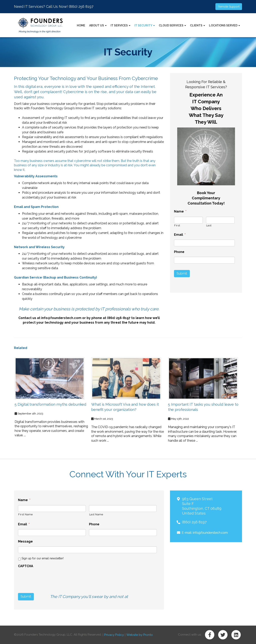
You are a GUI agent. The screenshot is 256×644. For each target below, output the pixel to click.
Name (180, 211)
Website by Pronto (140, 635)
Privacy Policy (114, 635)
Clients (197, 25)
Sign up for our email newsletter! (43, 558)
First (177, 225)
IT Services (120, 25)
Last (209, 225)
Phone (179, 252)
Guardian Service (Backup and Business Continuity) (55, 277)
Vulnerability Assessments (36, 176)
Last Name (96, 514)
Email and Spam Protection (36, 207)
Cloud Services (172, 25)
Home (81, 25)
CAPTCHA (26, 566)
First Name (25, 514)
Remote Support (229, 7)
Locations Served (224, 25)
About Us (98, 25)
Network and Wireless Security (39, 247)
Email (180, 235)
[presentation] (48, 579)
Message (25, 541)
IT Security (145, 25)
